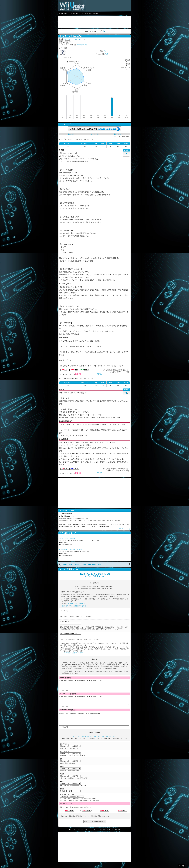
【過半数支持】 (95, 134)
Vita (100, 564)
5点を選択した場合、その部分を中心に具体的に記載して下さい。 (94, 685)
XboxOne (92, 564)
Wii (66, 13)
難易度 (62, 794)
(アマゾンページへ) (124, 529)
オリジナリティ (64, 749)
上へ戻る (181, 866)
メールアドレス (64, 621)
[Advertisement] (78, 22)
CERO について (82, 45)
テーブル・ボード (74, 13)
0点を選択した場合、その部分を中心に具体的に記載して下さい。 (94, 703)
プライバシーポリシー (92, 835)
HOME (61, 13)
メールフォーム (111, 835)
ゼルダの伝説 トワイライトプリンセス (71, 549)
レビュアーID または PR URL (68, 633)
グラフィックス (64, 757)
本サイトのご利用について (77, 835)
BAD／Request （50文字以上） (69, 696)
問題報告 (99, 374)
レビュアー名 (64, 611)
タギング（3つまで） (66, 809)
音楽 (61, 764)
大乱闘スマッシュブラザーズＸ (68, 538)
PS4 (71, 564)
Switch (77, 564)
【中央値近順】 (118, 134)
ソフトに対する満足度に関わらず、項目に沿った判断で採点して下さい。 (95, 742)
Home (64, 564)
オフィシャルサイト (78, 39)
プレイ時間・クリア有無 (67, 800)
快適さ (62, 787)
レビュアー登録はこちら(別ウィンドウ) (71, 653)
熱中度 (62, 772)
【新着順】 (71, 134)
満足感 (62, 779)
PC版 (118, 835)
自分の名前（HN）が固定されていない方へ (74, 606)
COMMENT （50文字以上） (68, 713)
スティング (67, 39)
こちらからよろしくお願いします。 (77, 603)
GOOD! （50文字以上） (67, 678)
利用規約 (103, 835)
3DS (84, 564)
